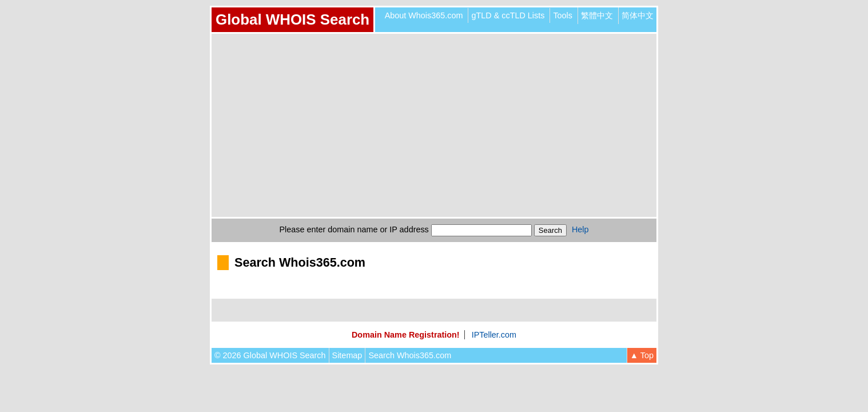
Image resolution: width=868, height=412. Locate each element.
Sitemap (347, 355)
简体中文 (638, 15)
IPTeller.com (494, 335)
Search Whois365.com (410, 355)
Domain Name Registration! (406, 335)
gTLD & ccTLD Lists (508, 15)
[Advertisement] (434, 125)
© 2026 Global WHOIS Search (270, 355)
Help (580, 229)
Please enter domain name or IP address (354, 229)
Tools (563, 15)
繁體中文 (597, 15)
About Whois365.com (424, 15)
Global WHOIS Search (292, 19)
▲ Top (642, 355)
